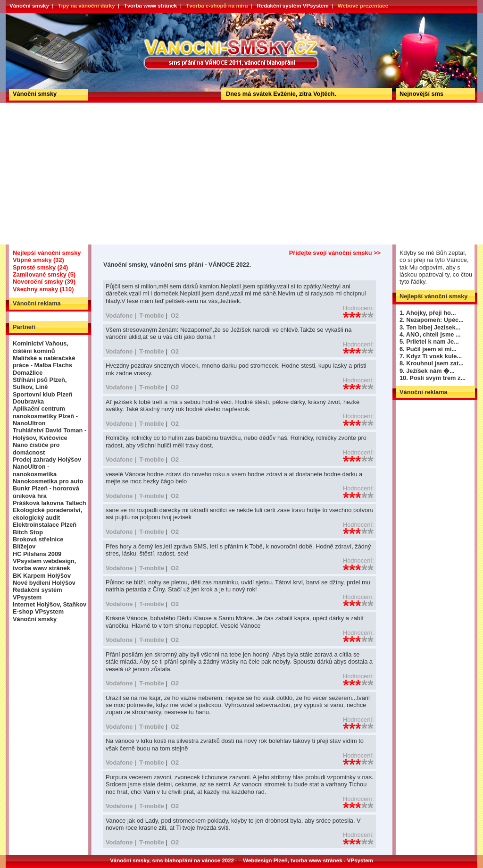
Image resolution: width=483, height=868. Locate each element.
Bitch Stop (28, 532)
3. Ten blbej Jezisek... (430, 327)
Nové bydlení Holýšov (44, 583)
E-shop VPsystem (38, 611)
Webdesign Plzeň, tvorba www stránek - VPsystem (308, 860)
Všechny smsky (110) (43, 289)
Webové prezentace (363, 6)
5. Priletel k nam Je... (429, 341)
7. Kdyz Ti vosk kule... (431, 356)
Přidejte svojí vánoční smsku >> (335, 253)
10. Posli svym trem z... (433, 378)
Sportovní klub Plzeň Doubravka (43, 398)
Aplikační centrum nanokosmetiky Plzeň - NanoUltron (45, 416)
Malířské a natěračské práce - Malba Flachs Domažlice (44, 365)
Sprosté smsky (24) (40, 267)
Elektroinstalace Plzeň (45, 525)
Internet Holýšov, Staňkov (50, 604)
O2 (175, 316)
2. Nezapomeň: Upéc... (432, 320)
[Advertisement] (241, 174)
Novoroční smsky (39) (44, 282)
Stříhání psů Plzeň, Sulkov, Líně (40, 383)
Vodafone (119, 316)
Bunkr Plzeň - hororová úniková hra (46, 492)
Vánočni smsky (35, 619)
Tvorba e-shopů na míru (217, 6)
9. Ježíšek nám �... (427, 371)
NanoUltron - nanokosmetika (35, 470)
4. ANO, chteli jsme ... (430, 334)
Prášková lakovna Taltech (50, 503)
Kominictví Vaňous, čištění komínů (41, 347)
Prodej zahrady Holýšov (47, 459)
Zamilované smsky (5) (44, 274)
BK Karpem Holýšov (42, 576)
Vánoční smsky (29, 6)
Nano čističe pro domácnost (36, 448)
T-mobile (152, 316)
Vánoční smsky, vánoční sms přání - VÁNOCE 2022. (40, 16)
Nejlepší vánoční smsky (47, 253)
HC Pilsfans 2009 (37, 554)
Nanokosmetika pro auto (48, 481)
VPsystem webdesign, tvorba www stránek (44, 565)
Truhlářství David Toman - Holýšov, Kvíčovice (50, 434)
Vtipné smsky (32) (38, 260)
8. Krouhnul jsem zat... (432, 363)
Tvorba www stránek (151, 6)
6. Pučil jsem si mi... (428, 349)
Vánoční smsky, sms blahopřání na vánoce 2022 (172, 860)
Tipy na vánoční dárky (87, 6)
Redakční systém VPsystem (292, 6)
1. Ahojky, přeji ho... (428, 313)
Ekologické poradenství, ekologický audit (47, 514)
